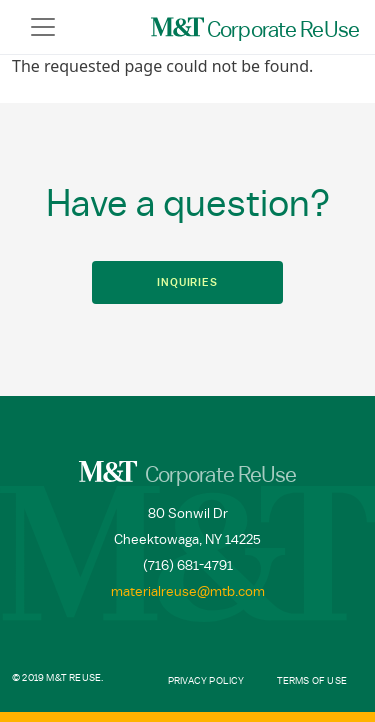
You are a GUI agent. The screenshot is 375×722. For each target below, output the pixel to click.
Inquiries (187, 282)
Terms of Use (312, 681)
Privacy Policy (206, 681)
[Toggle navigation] (43, 27)
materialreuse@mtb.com (188, 592)
